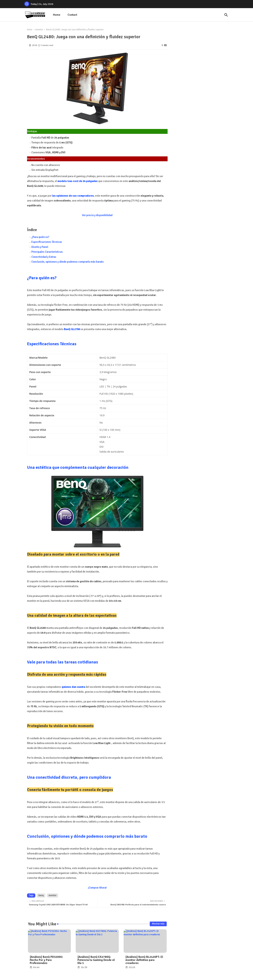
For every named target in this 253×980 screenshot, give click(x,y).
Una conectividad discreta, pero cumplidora (69, 777)
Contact (72, 15)
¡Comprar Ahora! (97, 888)
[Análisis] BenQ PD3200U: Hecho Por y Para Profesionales (46, 960)
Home (57, 15)
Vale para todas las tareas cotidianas (63, 662)
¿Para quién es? (40, 237)
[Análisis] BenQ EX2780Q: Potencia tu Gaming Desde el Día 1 (96, 960)
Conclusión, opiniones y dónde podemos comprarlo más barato (67, 262)
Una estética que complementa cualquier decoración (78, 467)
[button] (226, 15)
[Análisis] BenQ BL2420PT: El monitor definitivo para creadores (144, 960)
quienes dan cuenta (73, 687)
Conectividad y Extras (44, 257)
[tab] (57, 15)
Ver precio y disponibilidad (97, 215)
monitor (39, 30)
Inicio (30, 30)
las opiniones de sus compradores (73, 196)
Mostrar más (158, 924)
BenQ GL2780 (72, 329)
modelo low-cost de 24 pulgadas (78, 181)
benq (41, 895)
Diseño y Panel (40, 247)
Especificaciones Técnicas (47, 242)
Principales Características (47, 252)
